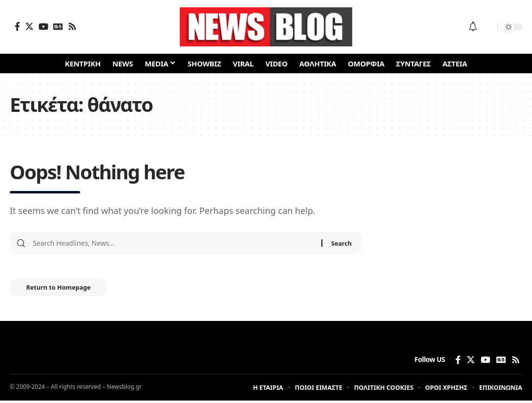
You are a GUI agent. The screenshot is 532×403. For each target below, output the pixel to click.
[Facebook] (17, 26)
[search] (488, 27)
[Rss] (72, 26)
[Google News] (58, 26)
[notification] (473, 27)
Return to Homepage (63, 289)
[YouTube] (43, 26)
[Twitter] (29, 26)
